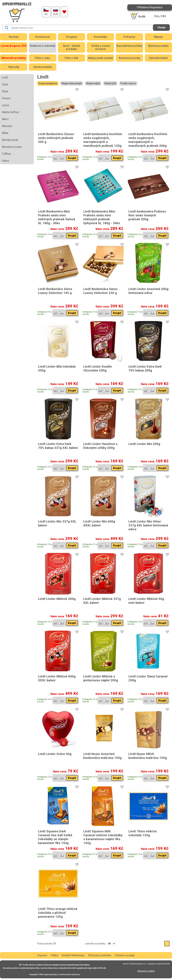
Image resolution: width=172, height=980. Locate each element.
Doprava (42, 955)
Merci (5, 119)
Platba (54, 955)
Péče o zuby (42, 58)
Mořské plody (10, 140)
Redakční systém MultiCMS (159, 964)
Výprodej (14, 67)
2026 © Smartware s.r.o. (138, 964)
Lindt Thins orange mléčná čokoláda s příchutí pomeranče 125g (58, 913)
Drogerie (72, 37)
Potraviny (129, 37)
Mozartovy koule (12, 147)
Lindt (5, 77)
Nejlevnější (93, 83)
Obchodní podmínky (100, 955)
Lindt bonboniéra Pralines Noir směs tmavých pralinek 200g (147, 215)
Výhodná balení (158, 58)
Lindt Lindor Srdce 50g (55, 754)
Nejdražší (110, 83)
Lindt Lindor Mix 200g (144, 444)
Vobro (5, 161)
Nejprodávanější (72, 83)
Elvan (5, 91)
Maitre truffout (10, 112)
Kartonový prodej (129, 58)
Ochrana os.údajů (125, 955)
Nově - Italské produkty (71, 47)
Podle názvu (128, 83)
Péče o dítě (72, 58)
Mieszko (7, 126)
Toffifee (6, 154)
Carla (5, 84)
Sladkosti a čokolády (42, 46)
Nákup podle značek (100, 58)
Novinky (14, 37)
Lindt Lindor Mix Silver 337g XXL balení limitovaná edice (148, 525)
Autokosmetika (43, 67)
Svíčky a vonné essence (101, 47)
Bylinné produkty (158, 46)
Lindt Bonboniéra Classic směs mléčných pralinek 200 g (56, 138)
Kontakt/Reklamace (73, 955)
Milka (5, 133)
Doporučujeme (48, 83)
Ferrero (6, 98)
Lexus (5, 105)
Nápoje (158, 37)
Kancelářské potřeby (129, 46)
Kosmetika (101, 37)
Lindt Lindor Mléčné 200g (57, 599)
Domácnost (43, 37)
